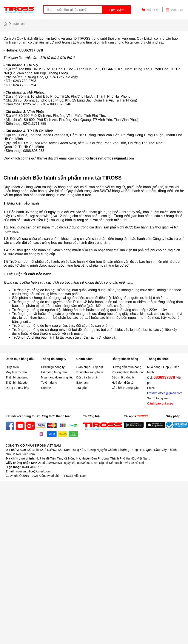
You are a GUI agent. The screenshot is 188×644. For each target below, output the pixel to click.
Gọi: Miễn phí (165, 380)
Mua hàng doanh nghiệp (57, 377)
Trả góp (82, 388)
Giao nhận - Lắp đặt (90, 367)
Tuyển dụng (49, 383)
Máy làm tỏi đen (16, 372)
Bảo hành (83, 383)
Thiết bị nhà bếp (17, 383)
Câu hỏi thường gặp (125, 388)
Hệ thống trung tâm (54, 372)
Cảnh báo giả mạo (160, 403)
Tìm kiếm (117, 10)
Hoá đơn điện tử (123, 383)
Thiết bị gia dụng (17, 377)
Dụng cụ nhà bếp (17, 388)
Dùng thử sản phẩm (90, 372)
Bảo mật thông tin (123, 377)
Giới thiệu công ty (53, 367)
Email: (165, 391)
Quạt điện (12, 367)
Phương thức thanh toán (128, 372)
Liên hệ (46, 388)
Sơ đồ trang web (158, 398)
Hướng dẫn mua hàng (126, 367)
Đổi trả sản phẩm (88, 377)
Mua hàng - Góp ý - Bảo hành (163, 370)
